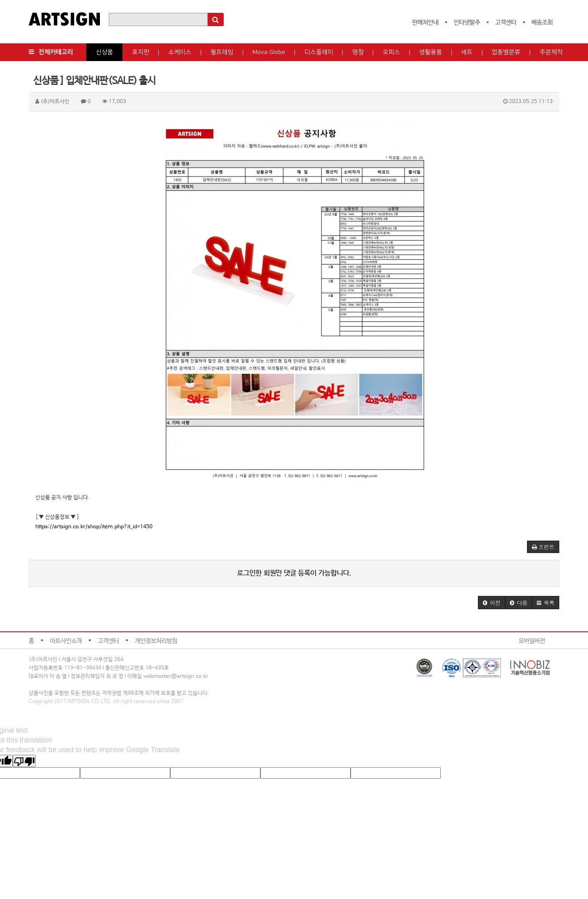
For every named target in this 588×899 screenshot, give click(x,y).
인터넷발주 (467, 23)
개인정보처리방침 (156, 641)
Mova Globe (269, 52)
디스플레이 (319, 52)
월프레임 (222, 52)
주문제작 (551, 52)
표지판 (141, 52)
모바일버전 (532, 641)
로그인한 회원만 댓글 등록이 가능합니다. (294, 573)
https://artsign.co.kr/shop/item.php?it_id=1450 (94, 527)
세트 (467, 52)
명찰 (358, 52)
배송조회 (542, 23)
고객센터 (506, 23)
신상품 (105, 52)
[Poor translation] (24, 761)
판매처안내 (425, 23)
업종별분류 (506, 52)
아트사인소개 (66, 641)
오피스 (391, 52)
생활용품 (431, 52)
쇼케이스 (180, 52)
